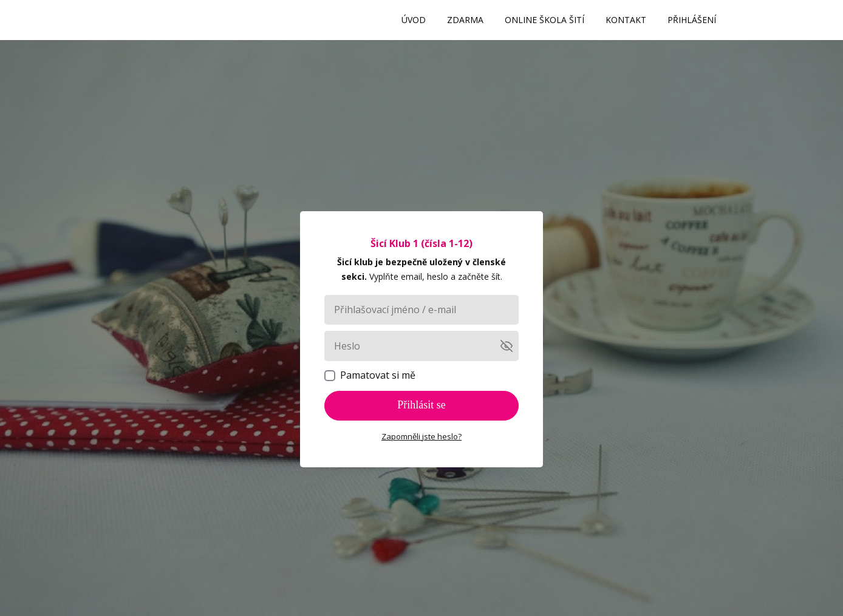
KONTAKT (626, 20)
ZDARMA (465, 20)
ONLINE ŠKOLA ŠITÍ (544, 20)
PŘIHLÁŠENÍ (692, 20)
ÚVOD (414, 20)
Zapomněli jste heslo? (422, 436)
